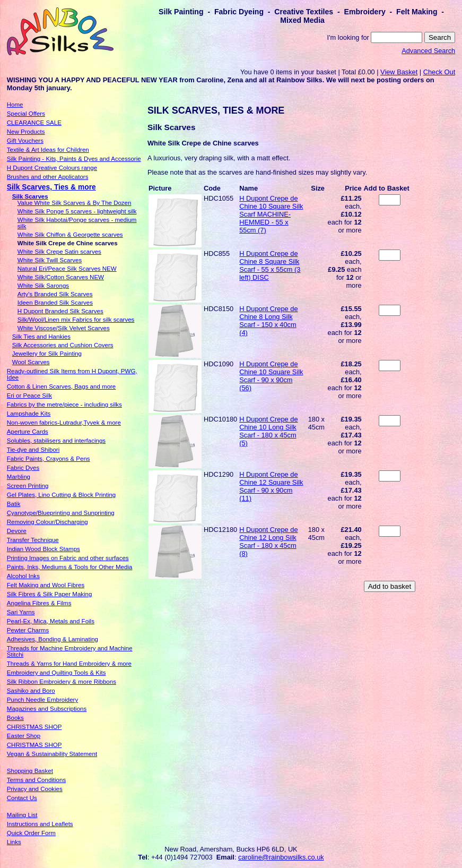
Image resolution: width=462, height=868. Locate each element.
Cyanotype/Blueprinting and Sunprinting (61, 513)
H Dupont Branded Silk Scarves (60, 311)
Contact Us (22, 798)
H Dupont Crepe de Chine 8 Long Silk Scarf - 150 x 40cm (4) (268, 321)
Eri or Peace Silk (29, 396)
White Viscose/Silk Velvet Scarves (64, 328)
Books (15, 718)
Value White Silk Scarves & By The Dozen (75, 203)
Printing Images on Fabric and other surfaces (68, 558)
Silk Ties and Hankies (41, 337)
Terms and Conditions (36, 780)
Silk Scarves (30, 196)
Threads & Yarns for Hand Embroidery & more (69, 664)
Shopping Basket (30, 771)
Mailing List (22, 815)
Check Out (439, 72)
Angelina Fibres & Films (39, 603)
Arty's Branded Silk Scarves (55, 294)
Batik (14, 504)
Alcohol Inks (23, 576)
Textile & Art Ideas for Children (48, 150)
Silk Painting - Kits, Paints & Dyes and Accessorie (74, 159)
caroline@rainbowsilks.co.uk (281, 857)
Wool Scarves (31, 362)
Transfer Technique (33, 540)
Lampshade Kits (29, 414)
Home (15, 105)
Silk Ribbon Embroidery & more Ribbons (62, 682)
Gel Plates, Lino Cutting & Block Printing (61, 495)
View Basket (399, 72)
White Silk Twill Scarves (50, 260)
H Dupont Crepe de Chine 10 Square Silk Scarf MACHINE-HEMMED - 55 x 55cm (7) (271, 214)
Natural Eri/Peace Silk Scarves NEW (67, 269)
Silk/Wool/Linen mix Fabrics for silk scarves (76, 320)
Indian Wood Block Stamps (43, 549)
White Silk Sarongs (43, 286)
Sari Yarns (21, 612)
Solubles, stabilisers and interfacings (56, 441)
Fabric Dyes (23, 468)
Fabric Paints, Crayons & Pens (49, 459)
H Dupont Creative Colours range (52, 168)
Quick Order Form (31, 833)
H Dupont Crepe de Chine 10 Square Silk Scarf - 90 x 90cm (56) (271, 376)
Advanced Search (428, 51)
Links (14, 842)
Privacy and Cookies (35, 789)
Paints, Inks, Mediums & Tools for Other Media (70, 567)
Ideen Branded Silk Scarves (55, 303)
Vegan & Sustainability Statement (52, 754)
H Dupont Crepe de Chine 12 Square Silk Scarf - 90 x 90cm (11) (271, 486)
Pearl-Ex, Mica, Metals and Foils (51, 621)
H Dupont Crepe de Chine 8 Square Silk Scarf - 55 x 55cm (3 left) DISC (270, 265)
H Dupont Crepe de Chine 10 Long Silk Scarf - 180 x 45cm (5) (268, 431)
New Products (26, 132)
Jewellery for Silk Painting (47, 354)
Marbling (19, 477)
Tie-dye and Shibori (33, 450)
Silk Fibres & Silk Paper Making (50, 594)
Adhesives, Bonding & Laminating (53, 639)
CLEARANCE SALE (34, 123)
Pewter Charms (28, 630)
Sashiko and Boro (31, 691)
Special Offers (26, 114)
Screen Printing (28, 486)
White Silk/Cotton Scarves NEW (61, 277)
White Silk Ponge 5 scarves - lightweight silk (77, 211)
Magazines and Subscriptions (47, 709)
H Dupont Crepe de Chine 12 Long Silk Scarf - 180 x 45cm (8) (268, 542)
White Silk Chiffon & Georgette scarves (70, 235)
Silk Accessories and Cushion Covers (63, 345)
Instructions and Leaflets (40, 824)
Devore (17, 531)
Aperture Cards (28, 432)
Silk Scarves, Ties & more (51, 187)
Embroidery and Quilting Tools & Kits (56, 673)
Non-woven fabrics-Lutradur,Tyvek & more (64, 423)
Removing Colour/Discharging (47, 522)
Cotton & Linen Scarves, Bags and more (61, 386)
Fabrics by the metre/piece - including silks (64, 405)
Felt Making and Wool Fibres (46, 585)
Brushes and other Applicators (48, 177)
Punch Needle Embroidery (42, 700)
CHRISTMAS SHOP (34, 727)
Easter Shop (24, 736)
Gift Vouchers (25, 141)
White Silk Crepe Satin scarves (59, 252)
